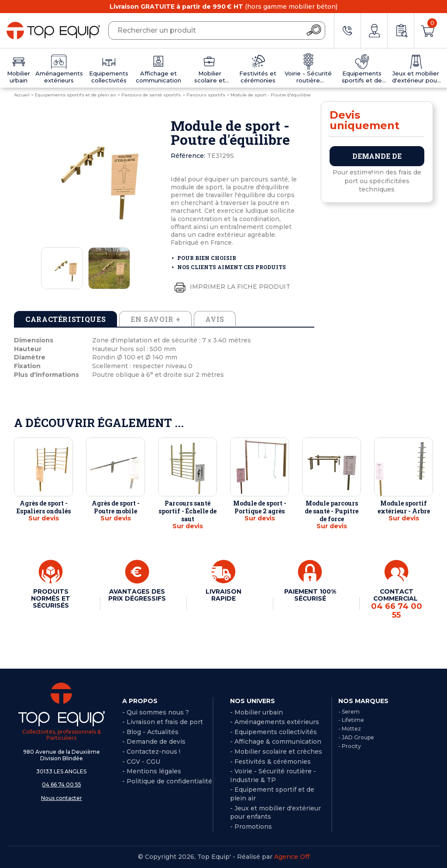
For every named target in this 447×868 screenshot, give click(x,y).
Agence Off (292, 857)
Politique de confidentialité (169, 781)
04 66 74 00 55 (62, 784)
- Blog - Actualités (150, 732)
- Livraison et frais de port (163, 722)
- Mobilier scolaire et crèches (276, 752)
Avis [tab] (215, 319)
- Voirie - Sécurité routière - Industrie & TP (273, 776)
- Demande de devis (154, 742)
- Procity (350, 746)
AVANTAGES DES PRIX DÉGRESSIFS (137, 595)
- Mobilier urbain (256, 712)
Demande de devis (377, 159)
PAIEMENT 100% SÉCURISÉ (310, 595)
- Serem (349, 712)
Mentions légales (154, 771)
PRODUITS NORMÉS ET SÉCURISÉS (51, 598)
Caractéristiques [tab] (65, 319)
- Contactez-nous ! (151, 752)
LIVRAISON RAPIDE (223, 595)
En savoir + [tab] (155, 319)
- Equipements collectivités (273, 732)
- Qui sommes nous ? (156, 712)
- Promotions (251, 827)
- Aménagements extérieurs (275, 722)
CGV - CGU (143, 762)
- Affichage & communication (276, 742)
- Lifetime (351, 720)
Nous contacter (62, 798)
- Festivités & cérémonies (270, 762)
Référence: (188, 156)
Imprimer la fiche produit (230, 287)
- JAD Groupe (356, 737)
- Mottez (350, 729)
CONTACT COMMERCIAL (396, 604)
